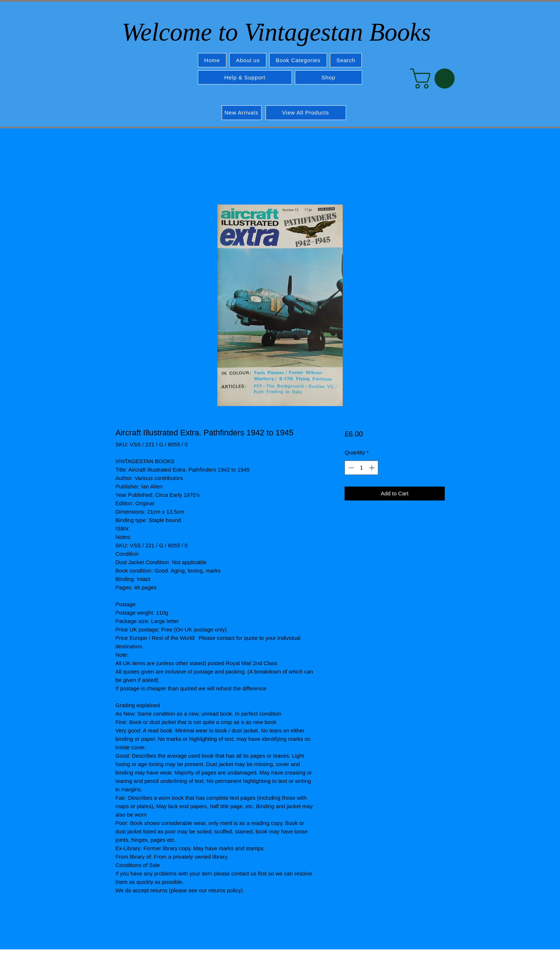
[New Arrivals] (242, 113)
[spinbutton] (362, 468)
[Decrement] (351, 468)
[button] (298, 60)
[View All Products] (306, 113)
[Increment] (373, 468)
